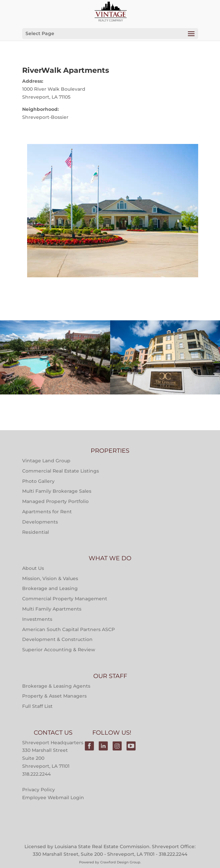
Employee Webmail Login (53, 798)
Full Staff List (37, 706)
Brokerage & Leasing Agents (56, 686)
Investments (37, 619)
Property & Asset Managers (54, 696)
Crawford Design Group (120, 862)
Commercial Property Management (65, 599)
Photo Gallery (38, 481)
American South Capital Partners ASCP (68, 629)
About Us (33, 568)
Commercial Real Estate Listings (61, 471)
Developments (40, 522)
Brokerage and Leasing (50, 588)
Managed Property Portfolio (55, 501)
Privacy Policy (39, 790)
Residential (36, 532)
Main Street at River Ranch (55, 380)
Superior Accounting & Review (59, 650)
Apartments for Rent (47, 512)
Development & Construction (57, 639)
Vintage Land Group (46, 461)
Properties (55, 353)
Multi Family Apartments (52, 609)
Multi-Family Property (55, 336)
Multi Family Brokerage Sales (57, 491)
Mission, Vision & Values (50, 578)
